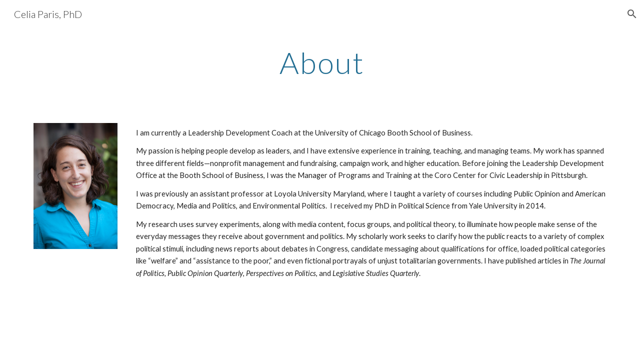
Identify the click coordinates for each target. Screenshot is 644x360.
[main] (322, 62)
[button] (632, 14)
